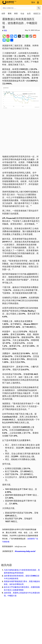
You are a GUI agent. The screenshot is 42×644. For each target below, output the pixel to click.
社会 (22, 14)
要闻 (10, 14)
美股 (5, 31)
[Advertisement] (21, 133)
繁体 (33, 3)
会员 (29, 14)
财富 (16, 14)
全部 (3, 14)
